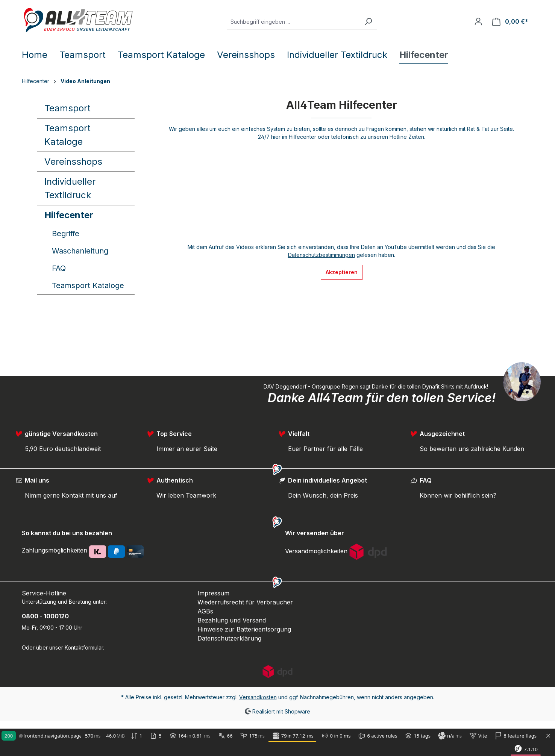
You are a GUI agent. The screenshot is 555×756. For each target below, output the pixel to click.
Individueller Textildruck (70, 188)
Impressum (213, 593)
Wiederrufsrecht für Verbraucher (245, 602)
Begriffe (66, 234)
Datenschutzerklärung (229, 638)
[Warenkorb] (510, 22)
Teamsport (67, 108)
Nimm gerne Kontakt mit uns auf (71, 495)
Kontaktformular (84, 647)
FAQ (59, 268)
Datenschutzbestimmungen (321, 255)
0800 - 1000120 (45, 616)
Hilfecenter (69, 215)
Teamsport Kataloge (67, 135)
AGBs (205, 611)
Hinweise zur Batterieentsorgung (244, 629)
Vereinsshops (73, 162)
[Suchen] (368, 22)
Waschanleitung (80, 251)
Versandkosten (258, 697)
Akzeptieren (342, 272)
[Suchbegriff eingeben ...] (293, 22)
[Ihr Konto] (478, 21)
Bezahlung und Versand (232, 620)
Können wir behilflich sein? (458, 495)
